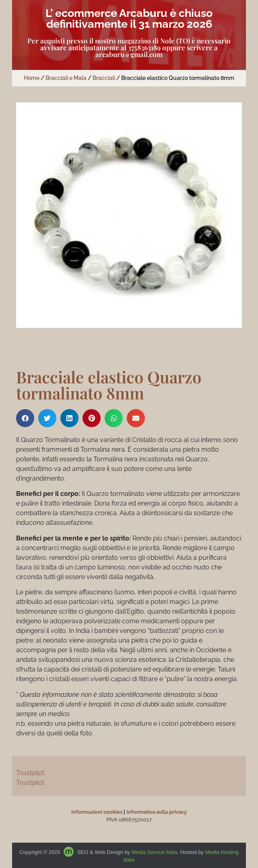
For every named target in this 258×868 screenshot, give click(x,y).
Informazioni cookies (97, 812)
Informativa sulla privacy (157, 812)
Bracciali (104, 78)
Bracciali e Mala (66, 78)
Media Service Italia (154, 852)
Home (32, 78)
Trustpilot (30, 773)
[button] (25, 418)
